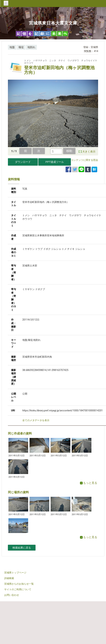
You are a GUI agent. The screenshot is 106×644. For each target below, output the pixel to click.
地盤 (12, 47)
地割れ (31, 47)
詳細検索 (9, 578)
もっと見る (89, 483)
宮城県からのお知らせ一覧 (19, 584)
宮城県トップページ (15, 573)
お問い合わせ (12, 595)
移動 (69, 151)
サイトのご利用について (18, 589)
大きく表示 (89, 152)
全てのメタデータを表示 (36, 420)
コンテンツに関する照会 (85, 160)
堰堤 (21, 47)
